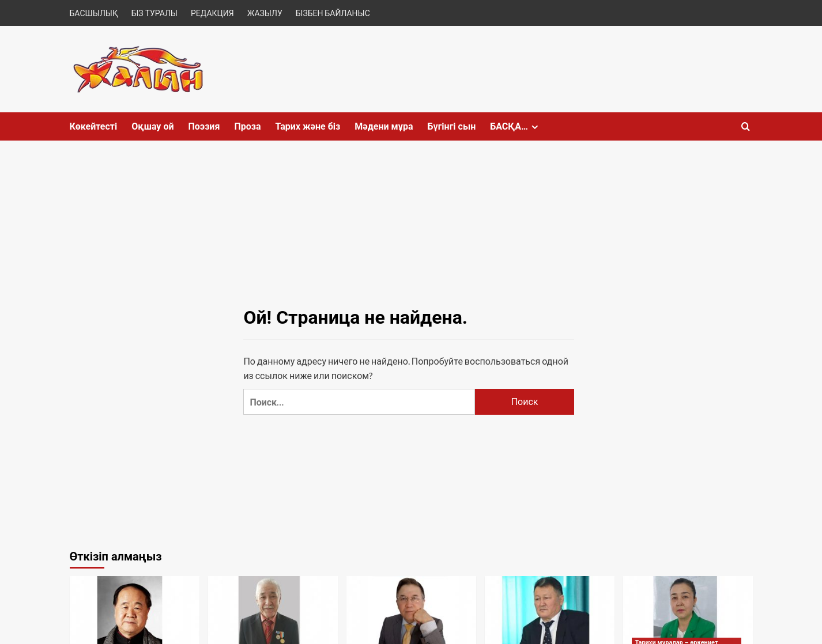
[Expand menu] (535, 127)
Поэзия (204, 126)
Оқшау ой (152, 126)
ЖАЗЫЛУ (265, 13)
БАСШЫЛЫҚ (94, 13)
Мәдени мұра (384, 126)
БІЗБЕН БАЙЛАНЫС (333, 13)
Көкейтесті (94, 126)
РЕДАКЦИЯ (212, 13)
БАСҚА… (516, 126)
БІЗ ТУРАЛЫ (154, 13)
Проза (247, 126)
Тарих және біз (308, 126)
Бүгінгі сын (451, 126)
